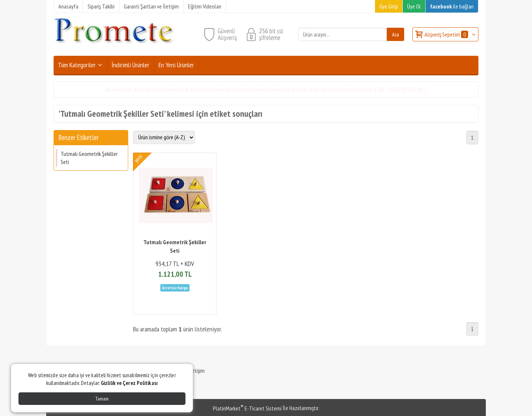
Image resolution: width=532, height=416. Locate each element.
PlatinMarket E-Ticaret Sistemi (247, 408)
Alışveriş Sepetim (447, 34)
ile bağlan (452, 6)
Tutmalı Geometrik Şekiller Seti (89, 158)
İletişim (197, 371)
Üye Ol (414, 6)
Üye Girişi (389, 6)
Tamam (102, 399)
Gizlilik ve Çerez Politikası (129, 383)
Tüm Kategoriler (77, 65)
